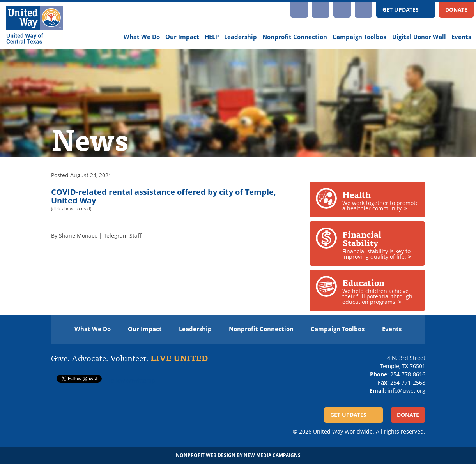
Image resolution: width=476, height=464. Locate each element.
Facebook (342, 10)
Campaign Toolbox (360, 37)
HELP (212, 37)
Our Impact (182, 37)
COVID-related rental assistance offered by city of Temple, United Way (164, 196)
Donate (456, 10)
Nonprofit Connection (295, 37)
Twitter (364, 10)
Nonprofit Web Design (206, 455)
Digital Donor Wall (419, 37)
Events (461, 37)
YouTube (321, 10)
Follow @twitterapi (133, 380)
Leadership (241, 37)
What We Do (142, 37)
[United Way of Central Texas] (35, 26)
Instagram (299, 10)
